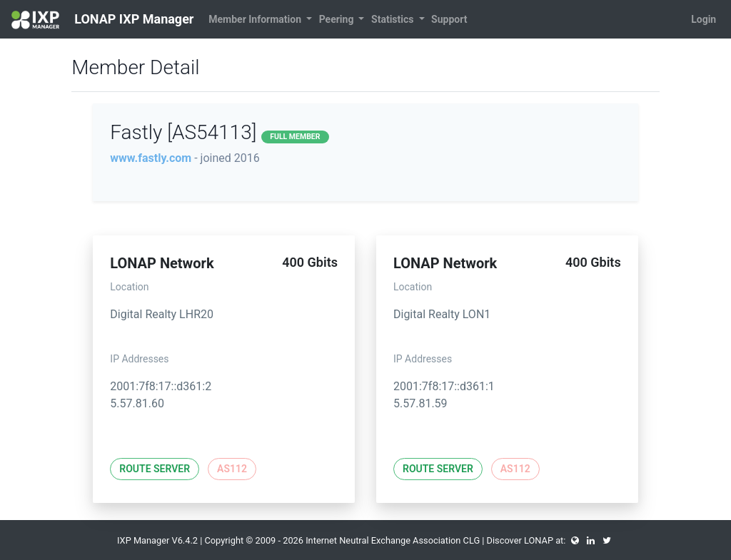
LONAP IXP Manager (102, 20)
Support (449, 19)
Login (704, 19)
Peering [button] (338, 19)
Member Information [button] (256, 19)
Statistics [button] (394, 19)
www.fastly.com (151, 158)
